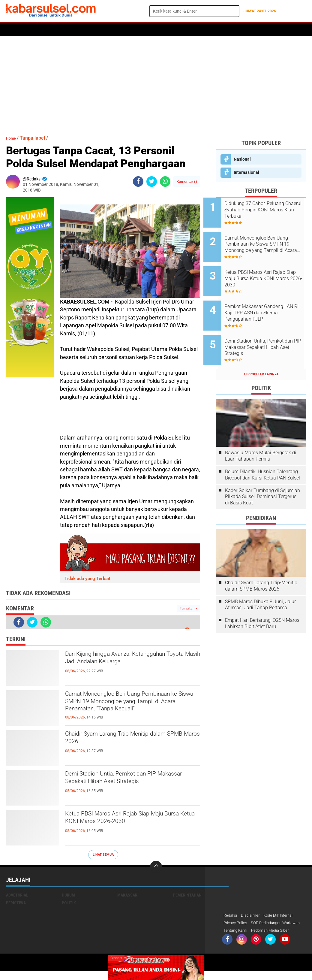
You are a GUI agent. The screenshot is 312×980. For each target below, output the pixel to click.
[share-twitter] (152, 181)
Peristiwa (99, 29)
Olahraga (125, 29)
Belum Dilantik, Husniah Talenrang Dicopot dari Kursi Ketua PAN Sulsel (262, 455)
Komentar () (187, 181)
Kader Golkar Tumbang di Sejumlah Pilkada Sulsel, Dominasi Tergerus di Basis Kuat (262, 477)
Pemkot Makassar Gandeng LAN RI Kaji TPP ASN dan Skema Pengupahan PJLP (266, 301)
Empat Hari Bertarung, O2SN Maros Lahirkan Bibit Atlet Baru (262, 603)
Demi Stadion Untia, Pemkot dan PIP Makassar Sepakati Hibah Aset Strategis (132, 780)
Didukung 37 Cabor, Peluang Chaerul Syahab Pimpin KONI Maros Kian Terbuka (268, 210)
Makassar (127, 895)
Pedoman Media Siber (273, 939)
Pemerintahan (187, 895)
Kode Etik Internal (282, 915)
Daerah (55, 29)
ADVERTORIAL (202, 29)
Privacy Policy (236, 923)
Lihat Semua (103, 855)
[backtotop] (156, 867)
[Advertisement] (156, 83)
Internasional (246, 172)
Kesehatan (152, 29)
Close (116, 958)
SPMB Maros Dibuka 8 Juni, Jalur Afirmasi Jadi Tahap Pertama (260, 585)
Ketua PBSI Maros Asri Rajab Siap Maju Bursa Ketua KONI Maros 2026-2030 (132, 820)
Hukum (75, 29)
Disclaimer (252, 915)
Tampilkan (188, 608)
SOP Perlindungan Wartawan (251, 931)
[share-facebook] (138, 181)
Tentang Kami (236, 939)
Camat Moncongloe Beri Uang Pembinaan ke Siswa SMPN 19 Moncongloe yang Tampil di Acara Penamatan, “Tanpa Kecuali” (122, 706)
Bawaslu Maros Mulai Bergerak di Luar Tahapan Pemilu (261, 436)
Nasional (242, 159)
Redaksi (231, 915)
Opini (226, 29)
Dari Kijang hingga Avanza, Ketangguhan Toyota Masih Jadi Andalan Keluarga (120, 665)
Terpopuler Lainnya (261, 354)
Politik (33, 29)
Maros (176, 29)
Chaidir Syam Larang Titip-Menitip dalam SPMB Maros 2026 (122, 740)
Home (14, 29)
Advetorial (17, 895)
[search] (194, 11)
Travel (244, 29)
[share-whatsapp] (165, 181)
